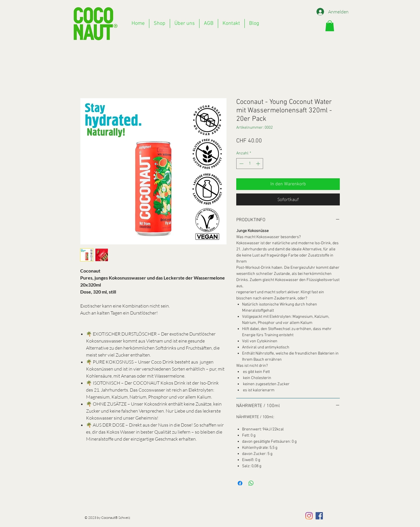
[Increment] (259, 164)
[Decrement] (241, 164)
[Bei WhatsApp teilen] (251, 483)
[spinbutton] (250, 164)
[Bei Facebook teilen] (240, 483)
